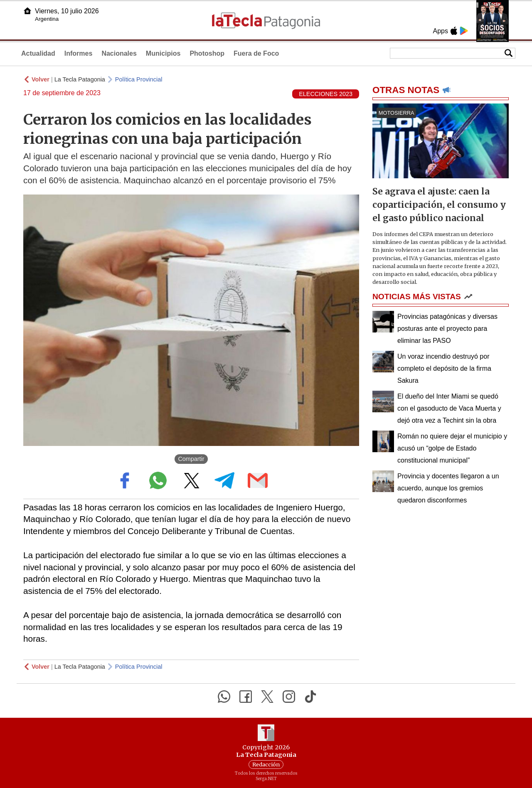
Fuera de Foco (256, 53)
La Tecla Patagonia (80, 79)
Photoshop (207, 53)
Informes (79, 53)
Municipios (163, 53)
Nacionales (119, 53)
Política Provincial (139, 79)
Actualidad (38, 53)
